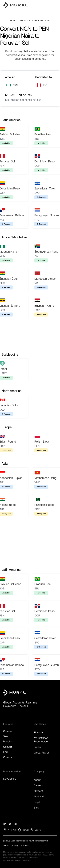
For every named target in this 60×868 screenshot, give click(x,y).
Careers (38, 785)
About (37, 780)
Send (6, 736)
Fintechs (39, 733)
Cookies (25, 845)
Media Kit (39, 797)
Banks (37, 747)
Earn (6, 752)
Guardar (8, 731)
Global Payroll (42, 753)
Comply (8, 757)
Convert (8, 747)
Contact (38, 791)
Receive (8, 742)
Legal (37, 802)
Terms (6, 845)
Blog (36, 808)
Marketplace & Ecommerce (42, 740)
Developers (10, 779)
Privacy (15, 845)
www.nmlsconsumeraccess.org (17, 860)
